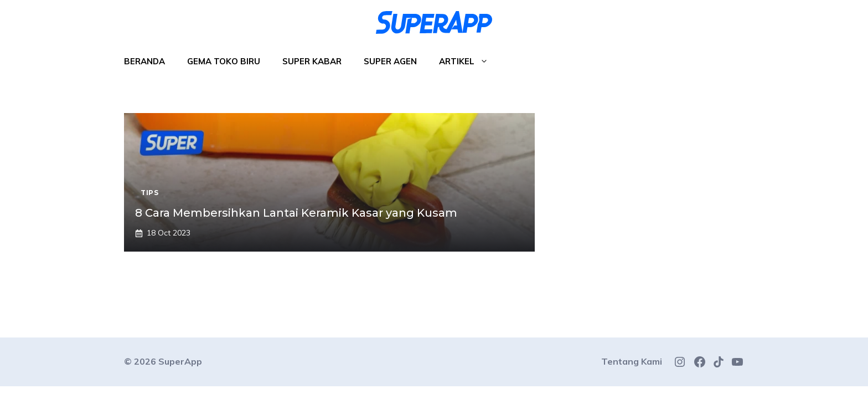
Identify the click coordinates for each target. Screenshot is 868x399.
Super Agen (390, 61)
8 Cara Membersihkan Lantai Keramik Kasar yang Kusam (296, 213)
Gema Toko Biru (224, 61)
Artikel (469, 62)
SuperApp (180, 361)
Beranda (144, 61)
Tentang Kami (632, 361)
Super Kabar (312, 61)
